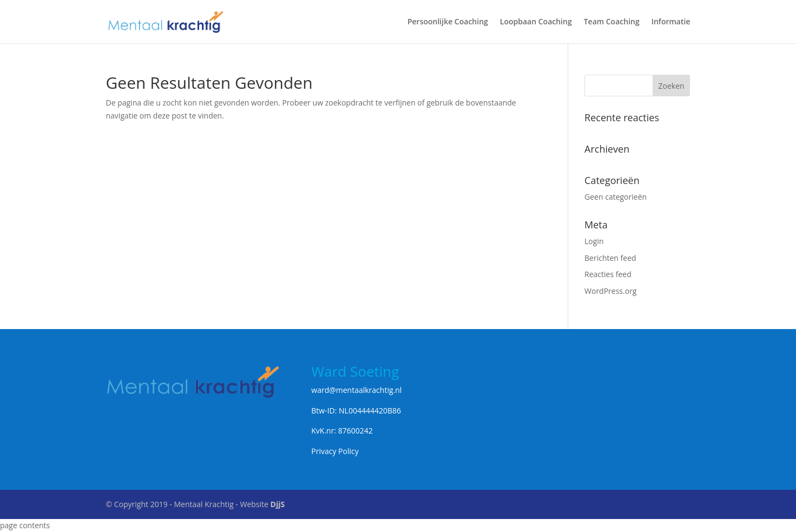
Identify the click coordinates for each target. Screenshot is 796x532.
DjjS (278, 504)
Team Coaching (612, 22)
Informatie (671, 22)
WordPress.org (610, 291)
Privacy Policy (335, 451)
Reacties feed (608, 274)
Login (594, 241)
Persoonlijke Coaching (448, 22)
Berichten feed (610, 258)
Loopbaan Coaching (536, 22)
